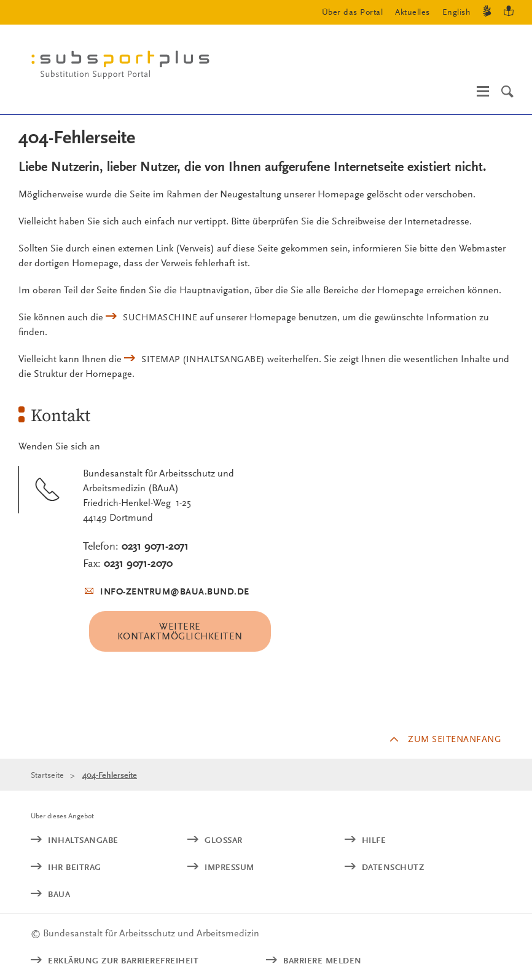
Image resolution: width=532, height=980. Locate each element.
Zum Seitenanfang (455, 739)
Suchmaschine (160, 317)
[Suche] (507, 92)
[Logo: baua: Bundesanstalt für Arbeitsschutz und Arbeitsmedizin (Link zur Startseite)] (126, 68)
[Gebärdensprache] (487, 13)
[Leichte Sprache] (509, 13)
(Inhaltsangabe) (203, 359)
